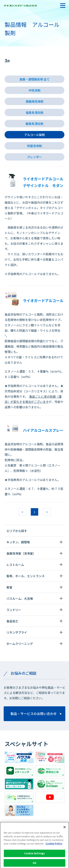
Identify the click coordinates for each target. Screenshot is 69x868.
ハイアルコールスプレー (43, 430)
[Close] (65, 829)
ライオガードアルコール (43, 301)
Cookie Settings (34, 855)
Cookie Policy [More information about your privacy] (54, 845)
